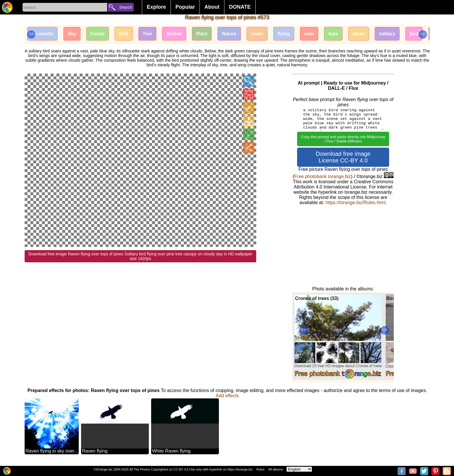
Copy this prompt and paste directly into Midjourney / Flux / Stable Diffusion (343, 139)
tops (342, 34)
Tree (151, 34)
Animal (178, 34)
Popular (185, 7)
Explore (156, 7)
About (212, 7)
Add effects (227, 396)
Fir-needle (43, 34)
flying (291, 34)
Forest (99, 34)
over (317, 34)
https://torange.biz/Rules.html (355, 203)
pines (368, 34)
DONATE (240, 7)
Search (126, 7)
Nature (235, 34)
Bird (126, 34)
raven (263, 34)
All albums (276, 469)
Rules (260, 469)
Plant (207, 34)
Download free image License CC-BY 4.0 (343, 157)
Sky (73, 34)
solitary (397, 34)
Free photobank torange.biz (323, 176)
